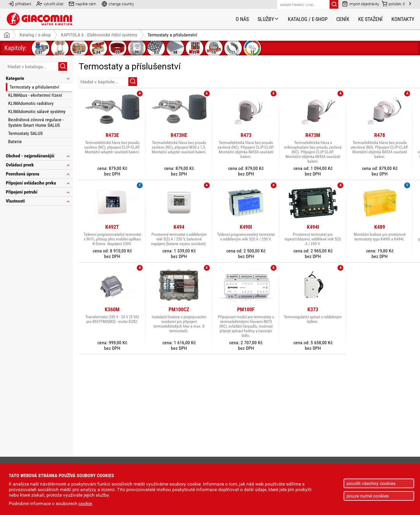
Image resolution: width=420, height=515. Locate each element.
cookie (85, 503)
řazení (398, 81)
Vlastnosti (38, 201)
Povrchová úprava (38, 174)
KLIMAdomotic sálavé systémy (37, 111)
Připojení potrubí (38, 192)
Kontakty (403, 19)
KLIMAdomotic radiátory (31, 103)
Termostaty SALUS (25, 133)
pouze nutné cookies (368, 496)
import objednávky (361, 4)
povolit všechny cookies (371, 483)
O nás (242, 19)
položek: (393, 4)
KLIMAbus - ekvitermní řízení (35, 95)
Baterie (15, 142)
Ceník (343, 19)
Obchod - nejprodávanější (38, 156)
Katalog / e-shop (308, 19)
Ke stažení (370, 19)
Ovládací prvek (38, 165)
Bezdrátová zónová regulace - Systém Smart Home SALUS (36, 122)
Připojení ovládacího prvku (38, 183)
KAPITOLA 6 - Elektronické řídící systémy (99, 35)
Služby (268, 19)
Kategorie (38, 78)
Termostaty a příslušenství (34, 87)
